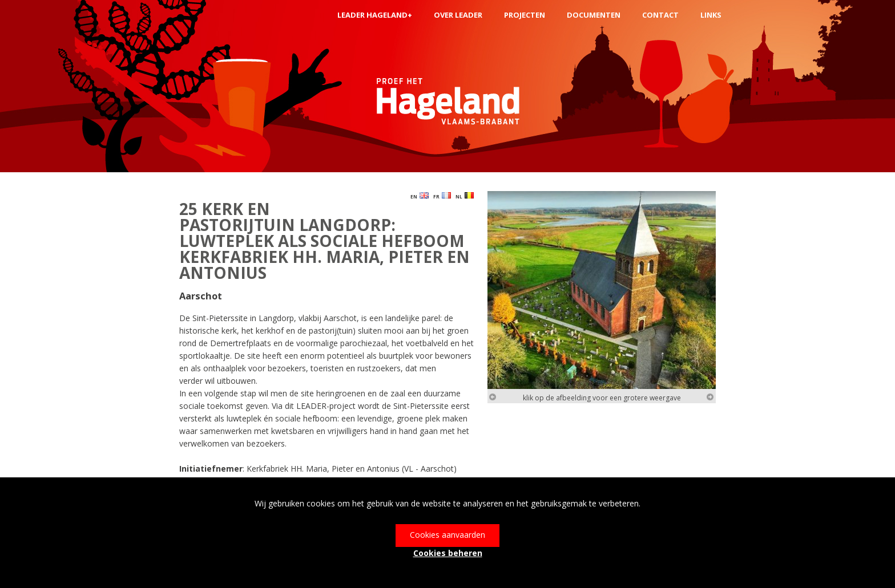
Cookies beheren (448, 553)
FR (442, 196)
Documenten (594, 15)
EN (420, 196)
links (711, 15)
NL (465, 196)
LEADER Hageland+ (375, 15)
